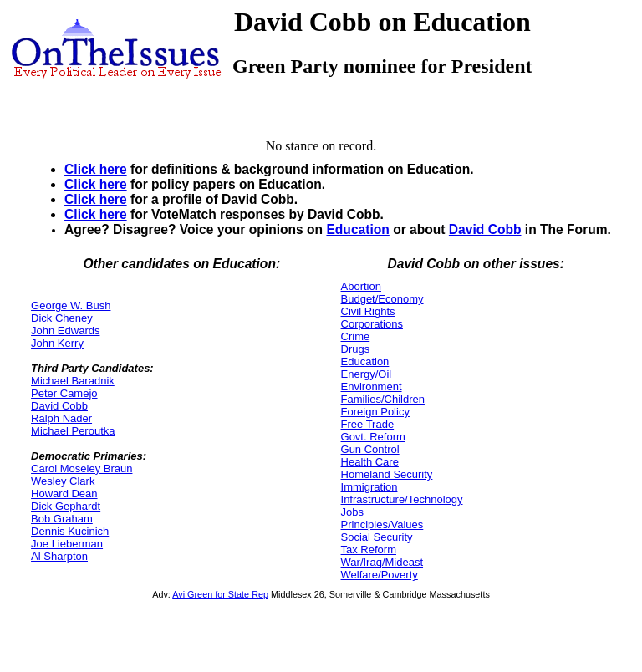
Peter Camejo (64, 393)
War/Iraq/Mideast (382, 562)
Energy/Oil (367, 374)
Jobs (352, 512)
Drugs (356, 349)
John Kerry (57, 343)
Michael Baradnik (73, 381)
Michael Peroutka (73, 431)
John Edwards (65, 331)
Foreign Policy (375, 412)
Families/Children (383, 399)
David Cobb (485, 229)
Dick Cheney (62, 318)
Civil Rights (368, 311)
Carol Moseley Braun (82, 468)
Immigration (369, 487)
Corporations (372, 324)
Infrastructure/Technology (402, 499)
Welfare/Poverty (380, 575)
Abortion (361, 286)
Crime (356, 336)
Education (357, 229)
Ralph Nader (61, 418)
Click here (96, 169)
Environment (372, 387)
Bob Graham (62, 519)
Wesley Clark (63, 481)
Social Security (377, 537)
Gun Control (370, 449)
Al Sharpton (59, 556)
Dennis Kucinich (70, 531)
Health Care (370, 462)
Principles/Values (382, 524)
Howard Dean (64, 494)
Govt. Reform (373, 437)
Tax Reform (369, 550)
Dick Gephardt (66, 506)
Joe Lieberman (67, 544)
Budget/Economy (382, 299)
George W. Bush (71, 305)
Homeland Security (387, 474)
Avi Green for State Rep (220, 594)
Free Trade (368, 424)
